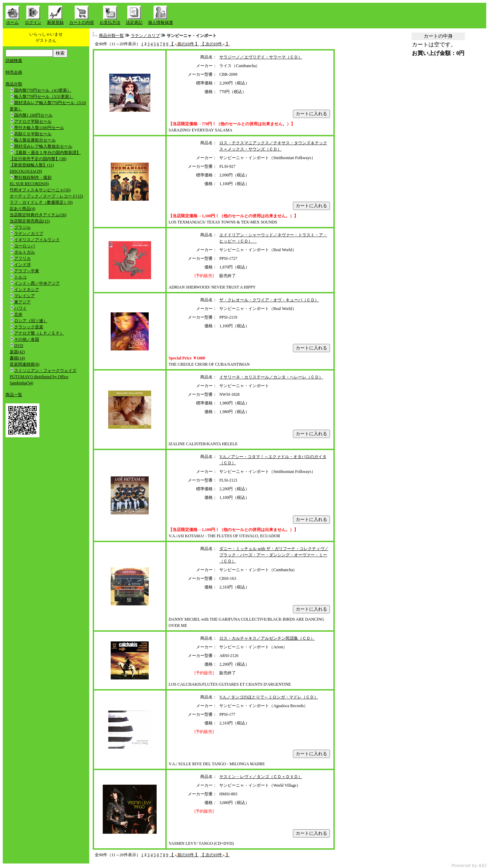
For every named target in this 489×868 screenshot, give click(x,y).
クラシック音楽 (29, 327)
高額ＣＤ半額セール (33, 134)
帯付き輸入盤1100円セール (39, 128)
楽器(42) (17, 352)
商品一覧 (14, 395)
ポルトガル (25, 252)
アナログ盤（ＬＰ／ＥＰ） (39, 333)
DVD (19, 346)
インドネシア (27, 290)
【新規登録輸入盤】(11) (32, 165)
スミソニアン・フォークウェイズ (45, 371)
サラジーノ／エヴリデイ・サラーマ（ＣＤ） (261, 57)
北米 (18, 314)
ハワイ (20, 308)
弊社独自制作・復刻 (33, 177)
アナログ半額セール (33, 121)
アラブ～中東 (27, 271)
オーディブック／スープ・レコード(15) (46, 196)
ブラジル (22, 227)
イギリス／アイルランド (37, 240)
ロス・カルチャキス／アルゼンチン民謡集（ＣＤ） (267, 638)
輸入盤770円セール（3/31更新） (44, 97)
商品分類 (14, 84)
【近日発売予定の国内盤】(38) (38, 159)
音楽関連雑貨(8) (25, 364)
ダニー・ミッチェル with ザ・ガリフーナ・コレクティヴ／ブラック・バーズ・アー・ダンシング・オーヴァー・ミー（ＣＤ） (274, 555)
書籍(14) (17, 358)
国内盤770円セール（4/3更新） (43, 90)
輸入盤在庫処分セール (35, 140)
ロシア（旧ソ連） (31, 321)
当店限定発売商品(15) (30, 221)
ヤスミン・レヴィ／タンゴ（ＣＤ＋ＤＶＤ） (261, 777)
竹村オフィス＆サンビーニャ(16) (40, 190)
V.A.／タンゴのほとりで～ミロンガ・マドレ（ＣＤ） (269, 697)
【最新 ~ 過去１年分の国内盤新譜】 (48, 153)
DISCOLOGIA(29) (26, 171)
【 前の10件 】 (184, 44)
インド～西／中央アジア (37, 283)
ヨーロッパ (25, 246)
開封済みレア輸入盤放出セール (43, 146)
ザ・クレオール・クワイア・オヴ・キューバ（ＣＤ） (269, 300)
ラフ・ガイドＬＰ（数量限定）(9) (41, 202)
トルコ (20, 277)
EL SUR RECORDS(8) (29, 184)
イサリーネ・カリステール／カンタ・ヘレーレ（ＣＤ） (271, 377)
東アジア (22, 302)
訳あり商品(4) (22, 209)
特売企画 (14, 72)
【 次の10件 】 (215, 44)
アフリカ (22, 258)
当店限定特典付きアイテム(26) (38, 215)
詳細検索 (14, 61)
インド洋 (22, 265)
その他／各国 (27, 339)
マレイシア (25, 296)
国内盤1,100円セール (33, 115)
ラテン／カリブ (29, 234)
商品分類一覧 (111, 36)
